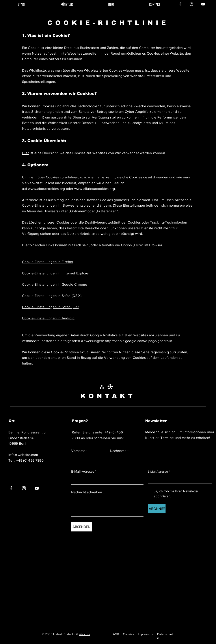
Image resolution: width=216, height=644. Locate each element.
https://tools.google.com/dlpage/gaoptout (138, 341)
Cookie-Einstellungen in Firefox (47, 262)
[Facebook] (180, 4)
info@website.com (23, 455)
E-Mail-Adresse (84, 472)
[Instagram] (192, 4)
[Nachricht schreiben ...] (107, 506)
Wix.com (84, 634)
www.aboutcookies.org (46, 189)
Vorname (79, 451)
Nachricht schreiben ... (88, 492)
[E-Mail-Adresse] (106, 480)
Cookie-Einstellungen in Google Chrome (55, 284)
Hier (25, 153)
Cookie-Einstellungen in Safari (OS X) (52, 296)
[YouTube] (203, 4)
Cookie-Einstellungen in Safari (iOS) (51, 307)
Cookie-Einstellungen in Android (48, 318)
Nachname (119, 451)
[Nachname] (125, 459)
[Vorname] (87, 459)
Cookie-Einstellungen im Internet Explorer (56, 273)
